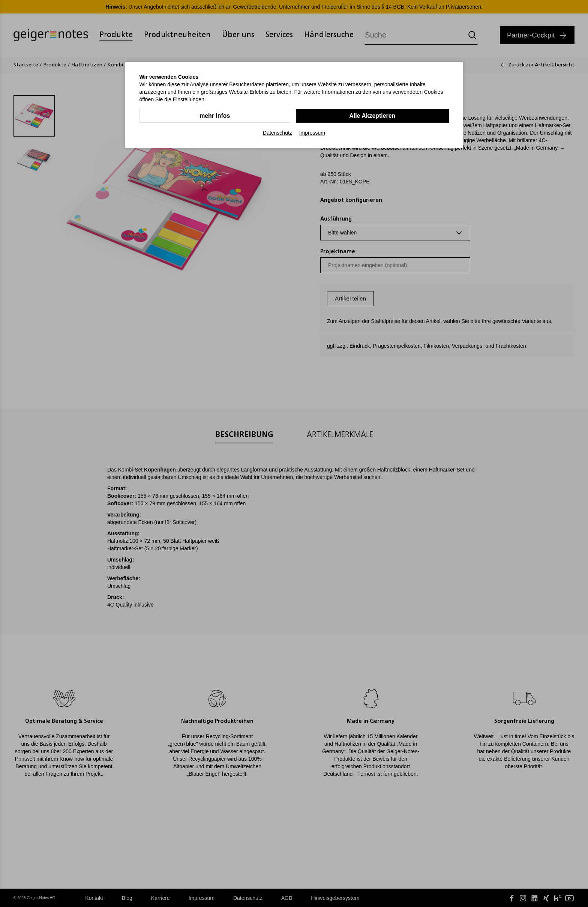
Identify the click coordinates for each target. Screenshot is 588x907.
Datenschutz (277, 133)
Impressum (312, 133)
